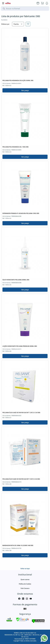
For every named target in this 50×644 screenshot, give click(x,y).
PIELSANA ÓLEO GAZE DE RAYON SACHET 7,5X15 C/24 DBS (21, 479)
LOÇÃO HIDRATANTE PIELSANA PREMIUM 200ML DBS (20, 346)
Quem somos (25, 579)
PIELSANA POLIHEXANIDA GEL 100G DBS (16, 147)
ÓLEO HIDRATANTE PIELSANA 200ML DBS (16, 280)
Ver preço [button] (25, 90)
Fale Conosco (25, 588)
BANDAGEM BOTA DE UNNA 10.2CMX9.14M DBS (18, 545)
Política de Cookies (25, 584)
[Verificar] (38, 621)
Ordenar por (5, 24)
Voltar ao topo (25, 568)
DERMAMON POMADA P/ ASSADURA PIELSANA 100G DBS (21, 213)
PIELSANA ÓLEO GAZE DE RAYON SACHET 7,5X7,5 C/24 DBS (21, 413)
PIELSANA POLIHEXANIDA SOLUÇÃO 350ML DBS (18, 80)
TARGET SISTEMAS (30, 639)
